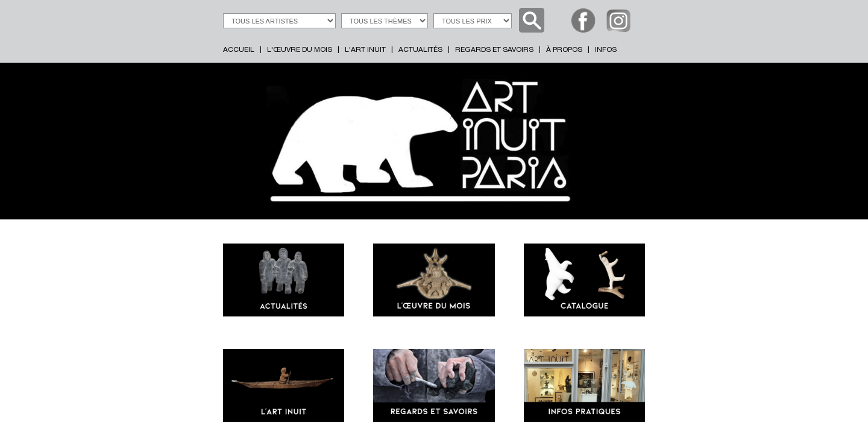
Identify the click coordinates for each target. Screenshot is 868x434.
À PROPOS (564, 50)
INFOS (606, 50)
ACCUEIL (239, 50)
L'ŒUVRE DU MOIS (300, 50)
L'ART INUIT (365, 50)
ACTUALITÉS (420, 50)
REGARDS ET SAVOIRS (494, 50)
